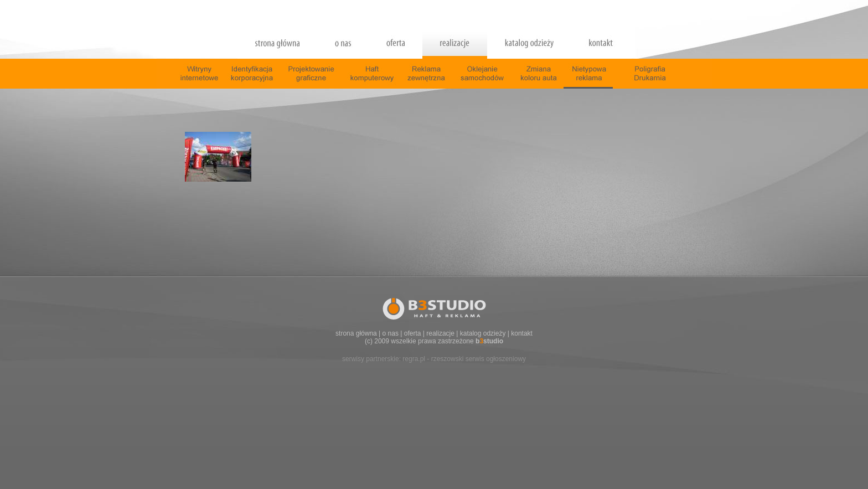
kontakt (522, 333)
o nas (391, 333)
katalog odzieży (483, 333)
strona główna (356, 333)
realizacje (440, 333)
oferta (413, 333)
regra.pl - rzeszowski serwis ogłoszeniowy (464, 359)
